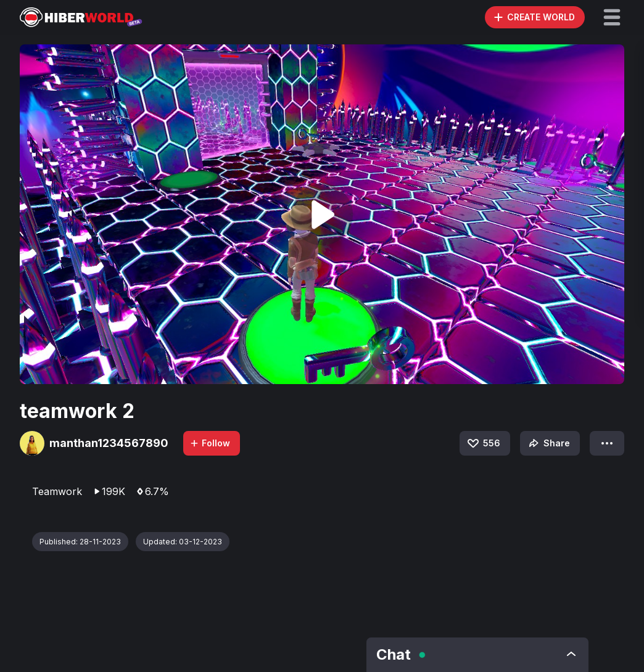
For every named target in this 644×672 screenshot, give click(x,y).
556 (483, 443)
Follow (210, 443)
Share (548, 443)
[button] (612, 17)
